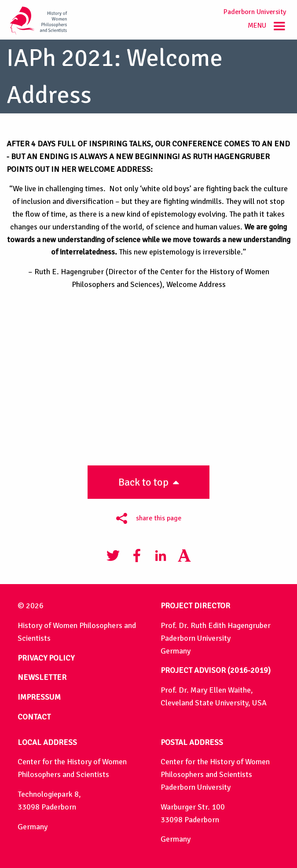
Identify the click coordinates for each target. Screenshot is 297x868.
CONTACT (34, 717)
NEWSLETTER (42, 677)
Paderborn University (255, 12)
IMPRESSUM (39, 697)
